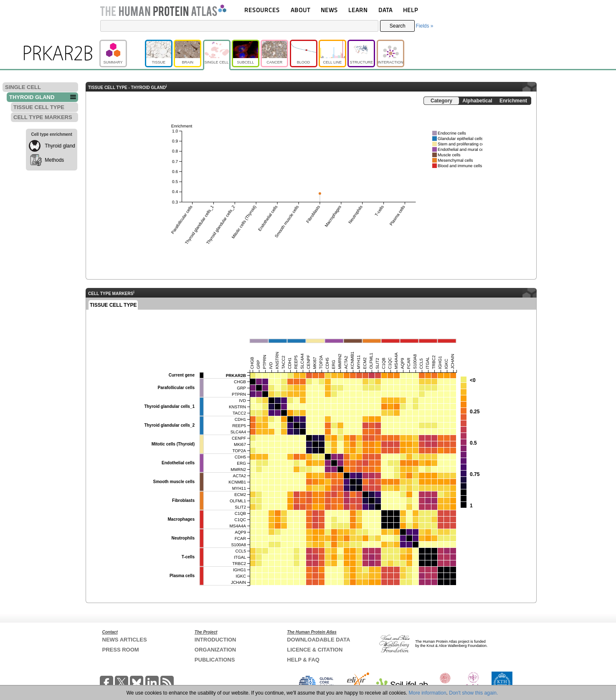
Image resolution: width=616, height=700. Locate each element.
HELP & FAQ (303, 660)
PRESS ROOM (121, 650)
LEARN (358, 10)
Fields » (424, 26)
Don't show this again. (473, 693)
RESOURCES (262, 10)
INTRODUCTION (215, 640)
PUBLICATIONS (215, 660)
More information (428, 693)
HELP (411, 10)
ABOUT (300, 10)
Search (398, 26)
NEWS (329, 10)
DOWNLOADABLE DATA (318, 640)
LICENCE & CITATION (315, 650)
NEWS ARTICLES (125, 640)
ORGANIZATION (215, 650)
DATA (385, 10)
